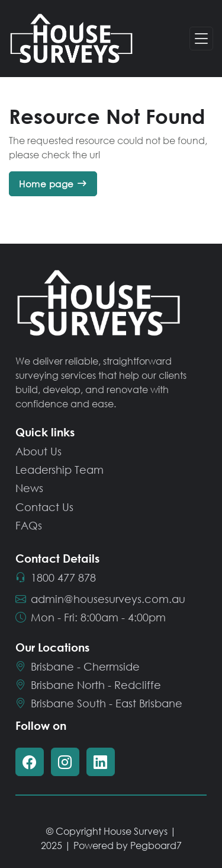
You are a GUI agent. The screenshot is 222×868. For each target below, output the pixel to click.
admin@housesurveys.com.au (100, 598)
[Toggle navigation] (201, 39)
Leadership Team (59, 470)
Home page (46, 184)
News (29, 488)
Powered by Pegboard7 (128, 845)
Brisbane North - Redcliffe (88, 685)
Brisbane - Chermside (78, 666)
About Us (38, 451)
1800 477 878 (56, 577)
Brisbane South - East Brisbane (99, 703)
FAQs (29, 525)
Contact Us (44, 506)
